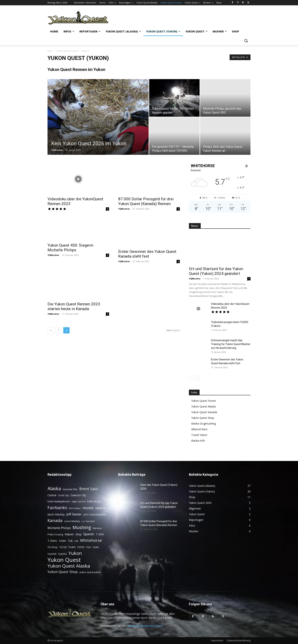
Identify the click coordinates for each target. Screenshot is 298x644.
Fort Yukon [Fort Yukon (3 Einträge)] (75, 508)
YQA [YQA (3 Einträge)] (88, 547)
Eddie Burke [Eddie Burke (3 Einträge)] (94, 501)
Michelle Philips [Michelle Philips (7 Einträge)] (59, 528)
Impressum (217, 640)
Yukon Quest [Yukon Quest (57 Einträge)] (64, 560)
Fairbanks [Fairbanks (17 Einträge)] (57, 508)
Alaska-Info (198, 441)
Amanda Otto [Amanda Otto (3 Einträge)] (70, 489)
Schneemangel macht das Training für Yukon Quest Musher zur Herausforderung (231, 344)
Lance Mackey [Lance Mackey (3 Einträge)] (72, 521)
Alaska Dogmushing (203, 423)
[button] (246, 41)
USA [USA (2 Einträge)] (76, 541)
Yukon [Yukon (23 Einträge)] (75, 553)
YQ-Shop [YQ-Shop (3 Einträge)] (53, 547)
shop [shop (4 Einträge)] (78, 534)
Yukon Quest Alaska (203, 406)
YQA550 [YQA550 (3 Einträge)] (62, 554)
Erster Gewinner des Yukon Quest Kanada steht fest (147, 254)
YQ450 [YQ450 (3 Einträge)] (72, 547)
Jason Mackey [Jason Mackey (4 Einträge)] (56, 514)
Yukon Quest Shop (203, 418)
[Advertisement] (179, 17)
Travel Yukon (199, 435)
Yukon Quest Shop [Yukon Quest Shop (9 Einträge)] (63, 572)
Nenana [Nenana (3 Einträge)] (97, 528)
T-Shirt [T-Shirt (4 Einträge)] (100, 534)
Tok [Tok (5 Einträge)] (70, 541)
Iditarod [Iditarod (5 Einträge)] (100, 508)
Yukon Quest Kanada (204, 412)
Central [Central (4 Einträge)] (52, 495)
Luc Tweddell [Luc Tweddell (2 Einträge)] (88, 521)
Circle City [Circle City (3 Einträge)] (63, 495)
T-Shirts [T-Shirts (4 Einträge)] (52, 541)
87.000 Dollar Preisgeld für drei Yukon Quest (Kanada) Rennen (146, 201)
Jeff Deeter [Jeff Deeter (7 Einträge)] (74, 514)
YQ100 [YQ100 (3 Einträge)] (63, 547)
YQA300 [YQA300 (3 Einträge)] (52, 554)
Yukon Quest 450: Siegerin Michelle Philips (70, 248)
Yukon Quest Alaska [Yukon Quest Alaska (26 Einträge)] (69, 566)
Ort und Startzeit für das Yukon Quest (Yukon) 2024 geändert (216, 271)
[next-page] (197, 378)
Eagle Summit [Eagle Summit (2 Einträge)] (79, 502)
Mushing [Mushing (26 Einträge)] (82, 527)
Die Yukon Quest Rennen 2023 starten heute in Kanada (74, 306)
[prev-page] (51, 330)
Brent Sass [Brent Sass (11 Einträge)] (89, 489)
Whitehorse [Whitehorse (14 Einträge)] (91, 540)
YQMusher (57, 150)
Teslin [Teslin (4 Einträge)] (62, 541)
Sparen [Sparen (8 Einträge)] (89, 534)
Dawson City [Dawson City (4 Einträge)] (78, 495)
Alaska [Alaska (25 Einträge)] (54, 488)
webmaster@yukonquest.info (145, 626)
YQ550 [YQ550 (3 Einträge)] (81, 547)
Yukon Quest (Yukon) (67, 51)
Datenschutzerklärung (239, 640)
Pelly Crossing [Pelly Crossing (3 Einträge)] (55, 534)
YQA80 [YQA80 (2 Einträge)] (96, 547)
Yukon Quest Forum (204, 401)
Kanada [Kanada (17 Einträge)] (55, 520)
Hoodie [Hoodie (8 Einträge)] (88, 508)
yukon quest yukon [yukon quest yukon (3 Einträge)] (90, 572)
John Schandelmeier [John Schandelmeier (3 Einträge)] (95, 515)
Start (50, 51)
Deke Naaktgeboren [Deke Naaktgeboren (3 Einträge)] (59, 501)
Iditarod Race (199, 429)
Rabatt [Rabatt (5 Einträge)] (69, 534)
